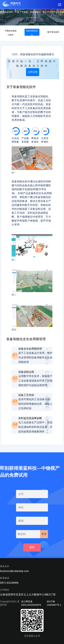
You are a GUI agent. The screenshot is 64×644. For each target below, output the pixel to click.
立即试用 (33, 72)
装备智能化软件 (32, 33)
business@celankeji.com (14, 571)
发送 (44, 534)
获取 (32, 547)
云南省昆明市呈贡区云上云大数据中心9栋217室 (28, 595)
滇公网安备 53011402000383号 (31, 603)
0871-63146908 (9, 583)
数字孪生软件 (53, 32)
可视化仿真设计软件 (11, 33)
